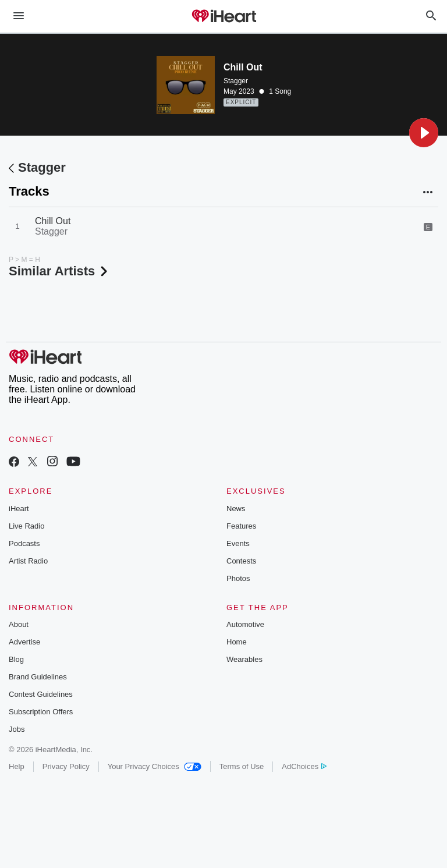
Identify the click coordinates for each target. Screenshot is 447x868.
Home (237, 642)
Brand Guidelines (38, 677)
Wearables (244, 659)
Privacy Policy (66, 766)
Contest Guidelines (41, 694)
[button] (424, 133)
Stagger (236, 81)
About (19, 624)
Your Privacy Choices (155, 766)
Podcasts (24, 543)
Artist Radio (28, 561)
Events (238, 543)
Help (17, 766)
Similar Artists (59, 271)
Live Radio (26, 526)
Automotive (245, 624)
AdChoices (304, 766)
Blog (16, 659)
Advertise (24, 642)
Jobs (17, 729)
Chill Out (53, 221)
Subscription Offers (41, 712)
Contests (241, 561)
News (236, 509)
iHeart (19, 509)
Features (241, 526)
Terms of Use (242, 766)
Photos (238, 578)
